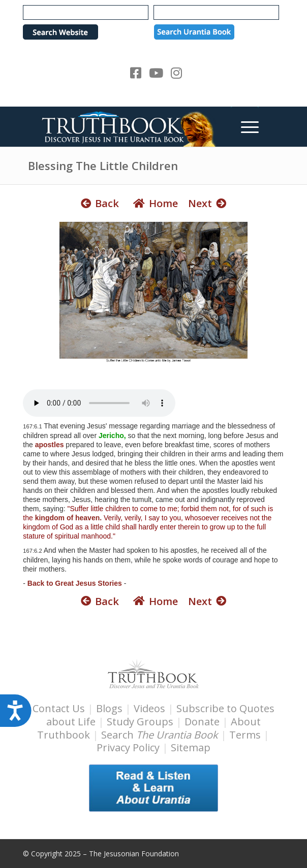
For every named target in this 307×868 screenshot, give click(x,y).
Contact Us (59, 708)
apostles (50, 445)
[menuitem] (245, 126)
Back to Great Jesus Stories (75, 583)
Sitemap (191, 747)
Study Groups (141, 722)
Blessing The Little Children (103, 165)
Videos (149, 708)
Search (161, 735)
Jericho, (112, 436)
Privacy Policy (128, 747)
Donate (202, 722)
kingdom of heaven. (68, 518)
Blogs (109, 708)
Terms (245, 735)
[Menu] (245, 126)
